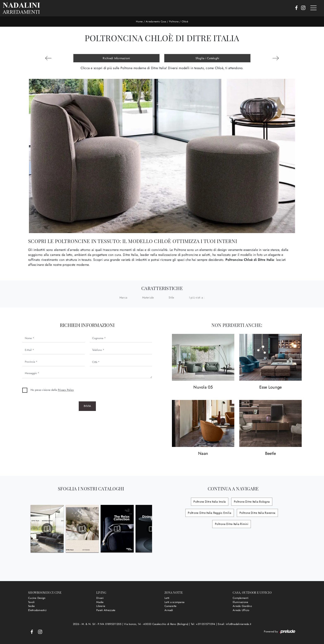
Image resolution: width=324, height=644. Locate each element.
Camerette (170, 606)
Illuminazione (240, 602)
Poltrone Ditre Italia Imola (210, 502)
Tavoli (31, 602)
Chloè (185, 22)
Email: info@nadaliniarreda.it (234, 624)
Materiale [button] (148, 297)
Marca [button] (123, 297)
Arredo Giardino (242, 606)
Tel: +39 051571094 (204, 624)
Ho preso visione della (52, 390)
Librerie (101, 606)
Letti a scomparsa (174, 602)
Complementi (241, 598)
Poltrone (174, 22)
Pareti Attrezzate (106, 610)
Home (139, 22)
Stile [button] (171, 297)
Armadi (169, 610)
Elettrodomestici (37, 610)
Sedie (31, 606)
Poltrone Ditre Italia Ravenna (257, 513)
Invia (87, 406)
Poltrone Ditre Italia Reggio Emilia (210, 513)
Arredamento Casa (156, 22)
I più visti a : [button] (197, 297)
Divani (100, 598)
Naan (203, 454)
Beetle (271, 454)
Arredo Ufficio (241, 610)
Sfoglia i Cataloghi (207, 58)
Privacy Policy (66, 390)
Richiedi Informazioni (116, 58)
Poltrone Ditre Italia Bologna (251, 502)
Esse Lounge (271, 387)
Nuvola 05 (203, 387)
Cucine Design (37, 598)
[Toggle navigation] (313, 8)
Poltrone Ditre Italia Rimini (232, 524)
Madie (100, 602)
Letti (167, 598)
